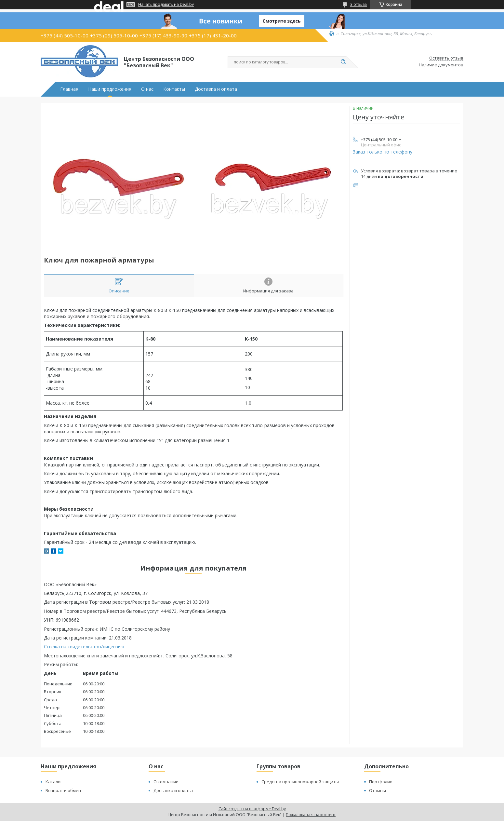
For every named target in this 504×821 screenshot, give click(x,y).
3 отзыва (358, 4)
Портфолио (381, 782)
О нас (147, 89)
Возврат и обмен (63, 790)
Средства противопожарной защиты (300, 782)
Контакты (174, 89)
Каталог (54, 782)
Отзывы (378, 790)
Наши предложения (110, 89)
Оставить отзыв (446, 58)
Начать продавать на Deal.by (166, 5)
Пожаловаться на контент (311, 815)
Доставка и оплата (216, 89)
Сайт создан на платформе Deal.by (252, 809)
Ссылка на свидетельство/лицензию (84, 646)
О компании (166, 782)
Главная (69, 89)
